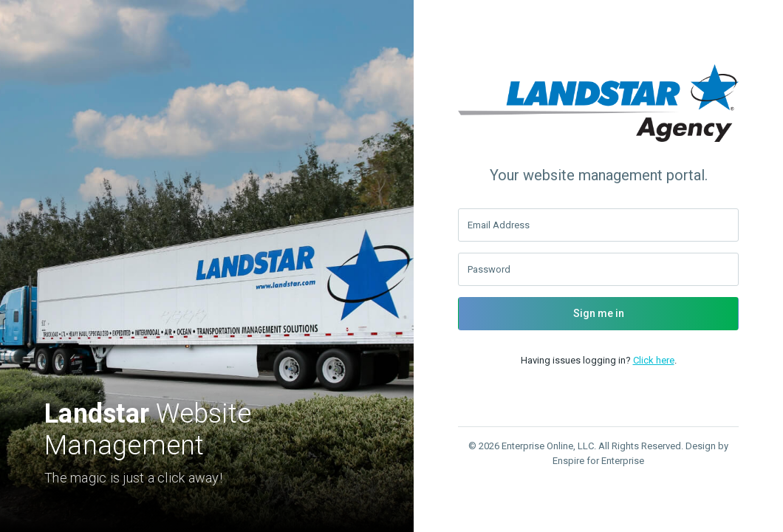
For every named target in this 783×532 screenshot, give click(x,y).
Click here (654, 360)
